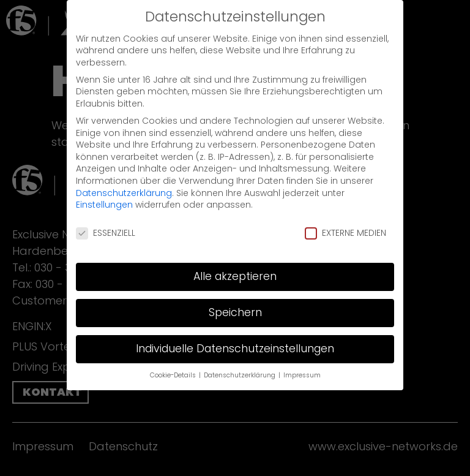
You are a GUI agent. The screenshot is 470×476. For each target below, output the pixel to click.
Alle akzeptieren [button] (235, 266)
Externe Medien (345, 224)
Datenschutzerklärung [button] (241, 365)
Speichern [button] (235, 303)
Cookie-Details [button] (174, 365)
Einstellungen (104, 195)
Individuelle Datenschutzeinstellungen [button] (235, 339)
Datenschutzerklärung (124, 183)
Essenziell (106, 224)
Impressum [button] (302, 365)
